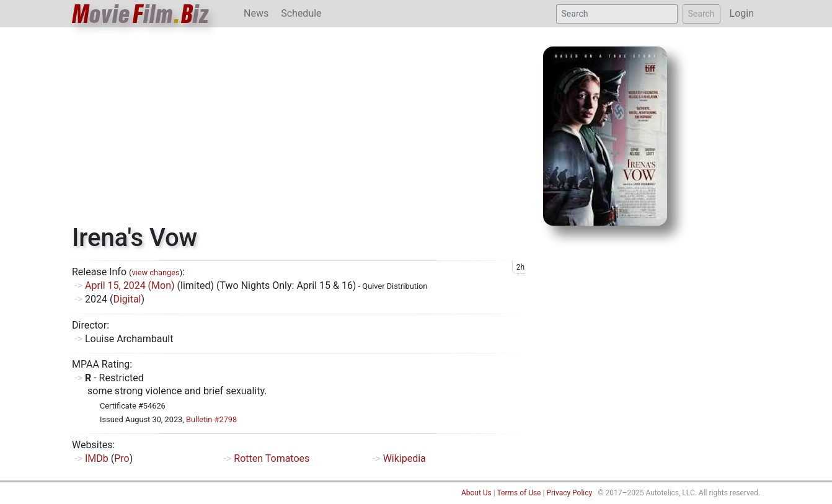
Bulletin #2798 (211, 419)
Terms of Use (519, 493)
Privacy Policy (569, 493)
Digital (127, 299)
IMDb (97, 458)
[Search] (617, 14)
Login (742, 13)
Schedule (301, 13)
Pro (122, 458)
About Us (476, 493)
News (256, 13)
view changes (155, 272)
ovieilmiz (141, 14)
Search (701, 14)
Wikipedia (405, 458)
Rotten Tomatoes (272, 458)
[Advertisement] (298, 130)
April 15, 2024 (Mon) (130, 285)
